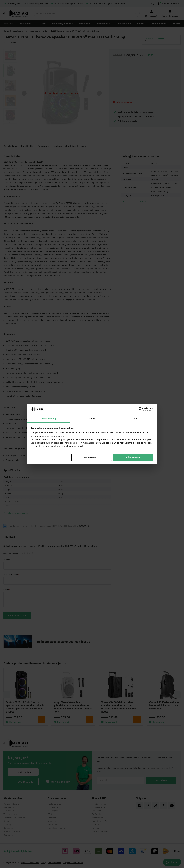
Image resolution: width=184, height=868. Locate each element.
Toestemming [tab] (49, 419)
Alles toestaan (133, 457)
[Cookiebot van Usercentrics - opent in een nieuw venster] (141, 409)
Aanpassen (92, 457)
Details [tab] (92, 419)
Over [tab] (135, 419)
